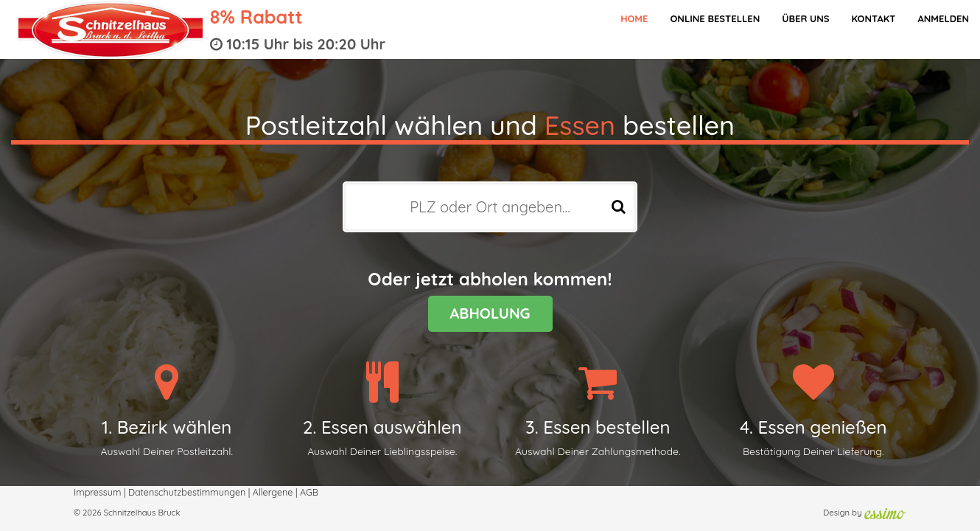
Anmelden (943, 18)
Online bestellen (715, 18)
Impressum (97, 492)
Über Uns (805, 18)
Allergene (273, 492)
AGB (309, 492)
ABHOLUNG (490, 313)
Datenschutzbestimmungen (187, 492)
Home (634, 18)
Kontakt (873, 18)
